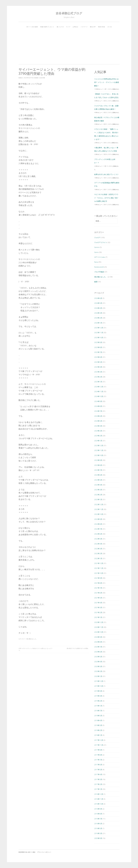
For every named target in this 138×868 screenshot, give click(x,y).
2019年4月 (98, 696)
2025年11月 (99, 333)
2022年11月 (99, 509)
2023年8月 (98, 465)
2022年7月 (98, 529)
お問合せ (75, 27)
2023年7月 (98, 470)
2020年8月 (98, 642)
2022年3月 (98, 549)
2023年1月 (98, 499)
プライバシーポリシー (44, 852)
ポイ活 (110, 27)
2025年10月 (99, 337)
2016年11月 (99, 799)
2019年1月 (98, 706)
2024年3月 (98, 431)
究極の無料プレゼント (47, 27)
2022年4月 (98, 544)
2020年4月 (98, 662)
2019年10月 (99, 686)
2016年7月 (98, 819)
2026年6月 (98, 298)
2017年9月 (98, 750)
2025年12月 (99, 328)
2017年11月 (99, 745)
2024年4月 (98, 426)
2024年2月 (98, 436)
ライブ (68, 27)
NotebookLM (99, 267)
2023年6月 (98, 475)
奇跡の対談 (102, 27)
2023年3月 (98, 490)
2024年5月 (98, 421)
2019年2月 (98, 701)
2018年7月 (98, 711)
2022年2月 (98, 553)
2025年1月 (98, 382)
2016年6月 (98, 824)
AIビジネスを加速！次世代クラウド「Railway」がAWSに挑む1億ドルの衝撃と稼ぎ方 (106, 198)
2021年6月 (98, 593)
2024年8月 (98, 406)
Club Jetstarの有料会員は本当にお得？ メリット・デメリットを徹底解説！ (107, 82)
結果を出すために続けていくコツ (106, 174)
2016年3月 (98, 833)
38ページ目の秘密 (32, 27)
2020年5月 (98, 657)
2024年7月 (98, 411)
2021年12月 (99, 563)
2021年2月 (98, 612)
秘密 (96, 282)
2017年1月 (98, 789)
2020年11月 (99, 627)
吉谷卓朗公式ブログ (69, 13)
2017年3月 (98, 779)
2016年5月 (98, 828)
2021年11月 (99, 568)
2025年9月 (98, 342)
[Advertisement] (69, 45)
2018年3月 (98, 725)
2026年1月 (98, 323)
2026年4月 (98, 308)
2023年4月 (98, 485)
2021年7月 (98, 588)
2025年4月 (98, 367)
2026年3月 (98, 313)
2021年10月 (99, 573)
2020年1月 (98, 676)
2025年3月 (98, 372)
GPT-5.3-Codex (100, 257)
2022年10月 (99, 514)
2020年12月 (99, 622)
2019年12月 (99, 681)
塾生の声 (93, 27)
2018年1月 (98, 735)
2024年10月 (99, 396)
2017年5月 (98, 770)
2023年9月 (98, 460)
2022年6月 (98, 534)
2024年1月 (98, 441)
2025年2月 (98, 377)
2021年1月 (98, 617)
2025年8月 (98, 347)
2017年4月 (98, 774)
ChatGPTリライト (101, 242)
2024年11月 (99, 391)
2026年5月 (98, 303)
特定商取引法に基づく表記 (27, 852)
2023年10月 (99, 455)
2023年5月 (98, 480)
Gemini (97, 247)
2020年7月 (98, 647)
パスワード (84, 27)
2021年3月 (98, 607)
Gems (96, 252)
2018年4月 (98, 720)
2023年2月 (98, 495)
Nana (96, 262)
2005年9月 (98, 838)
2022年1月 (98, 558)
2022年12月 (99, 504)
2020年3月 (98, 666)
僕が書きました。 (32, 639)
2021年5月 (98, 598)
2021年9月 (98, 578)
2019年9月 (98, 691)
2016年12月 (99, 794)
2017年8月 (98, 755)
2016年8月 (98, 814)
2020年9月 (98, 637)
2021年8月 (98, 583)
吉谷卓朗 (42, 78)
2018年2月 (98, 730)
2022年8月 (98, 524)
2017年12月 (99, 740)
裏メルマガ (60, 27)
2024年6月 (98, 416)
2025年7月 (98, 352)
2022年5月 (98, 539)
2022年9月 (98, 519)
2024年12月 (99, 387)
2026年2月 (98, 318)
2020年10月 (99, 632)
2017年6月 (98, 765)
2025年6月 (98, 357)
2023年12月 (99, 445)
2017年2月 (98, 784)
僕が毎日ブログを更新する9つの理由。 (78, 648)
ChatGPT (97, 238)
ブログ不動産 (99, 272)
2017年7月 (98, 760)
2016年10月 (99, 804)
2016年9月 (98, 809)
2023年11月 (99, 450)
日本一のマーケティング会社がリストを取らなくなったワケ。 (35, 649)
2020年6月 (98, 652)
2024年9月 (98, 401)
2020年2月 (98, 671)
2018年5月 (98, 716)
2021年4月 (98, 603)
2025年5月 (98, 362)
